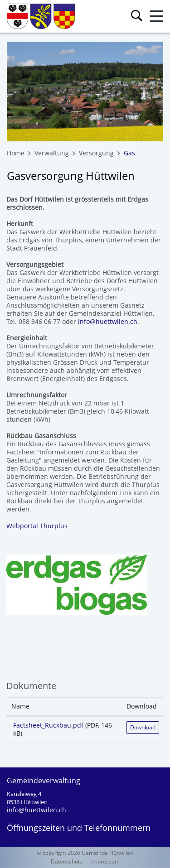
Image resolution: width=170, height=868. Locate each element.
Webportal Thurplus (41, 526)
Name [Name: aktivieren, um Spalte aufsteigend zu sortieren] (20, 706)
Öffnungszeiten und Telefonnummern (79, 828)
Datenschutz (67, 861)
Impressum (105, 861)
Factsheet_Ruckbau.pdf (48, 725)
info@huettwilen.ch (108, 321)
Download (143, 727)
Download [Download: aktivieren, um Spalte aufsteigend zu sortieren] (142, 706)
